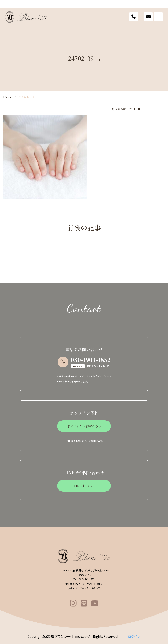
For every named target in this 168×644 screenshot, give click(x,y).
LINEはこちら (84, 486)
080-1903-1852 (91, 360)
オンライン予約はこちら (84, 426)
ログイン (134, 636)
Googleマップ (84, 575)
